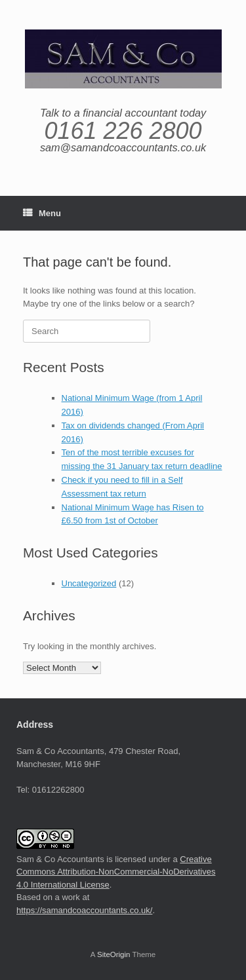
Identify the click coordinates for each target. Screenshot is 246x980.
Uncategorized (89, 583)
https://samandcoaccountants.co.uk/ (84, 910)
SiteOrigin (114, 954)
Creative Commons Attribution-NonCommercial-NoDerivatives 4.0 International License (116, 872)
